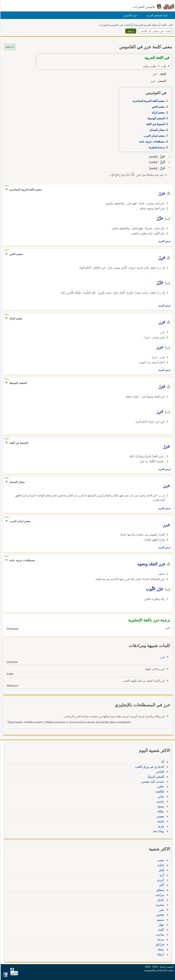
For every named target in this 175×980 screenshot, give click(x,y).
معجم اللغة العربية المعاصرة (148, 101)
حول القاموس (130, 15)
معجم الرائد (158, 113)
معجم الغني (158, 107)
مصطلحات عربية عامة (151, 142)
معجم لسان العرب (154, 136)
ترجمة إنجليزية (156, 147)
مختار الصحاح (157, 130)
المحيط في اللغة (155, 124)
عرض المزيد (164, 241)
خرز (162, 657)
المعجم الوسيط (156, 118)
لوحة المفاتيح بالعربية (156, 15)
